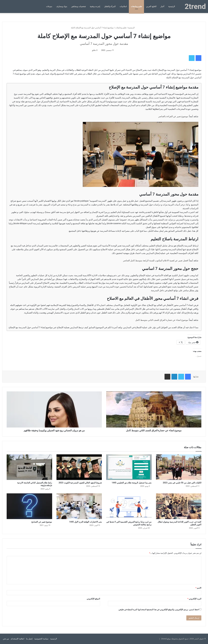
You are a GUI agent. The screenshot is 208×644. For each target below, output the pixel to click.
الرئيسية (172, 6)
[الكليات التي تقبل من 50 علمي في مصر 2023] (179, 467)
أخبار (162, 6)
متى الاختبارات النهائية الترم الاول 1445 (86, 522)
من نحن (6, 639)
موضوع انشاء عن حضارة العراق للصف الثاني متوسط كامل (162, 320)
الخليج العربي (151, 6)
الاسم (198, 588)
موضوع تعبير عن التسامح (42, 522)
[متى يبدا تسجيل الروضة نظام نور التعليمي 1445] (129, 467)
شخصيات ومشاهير (78, 6)
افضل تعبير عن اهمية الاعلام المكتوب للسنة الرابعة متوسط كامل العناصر (156, 261)
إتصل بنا (29, 639)
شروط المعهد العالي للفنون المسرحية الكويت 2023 (80, 483)
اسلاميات (123, 6)
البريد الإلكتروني (194, 599)
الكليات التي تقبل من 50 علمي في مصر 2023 (182, 483)
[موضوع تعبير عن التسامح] (29, 506)
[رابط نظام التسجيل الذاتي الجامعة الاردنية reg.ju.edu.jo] (29, 467)
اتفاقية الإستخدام (17, 639)
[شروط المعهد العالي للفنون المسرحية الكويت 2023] (79, 467)
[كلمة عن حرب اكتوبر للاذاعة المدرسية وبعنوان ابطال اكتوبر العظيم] (179, 506)
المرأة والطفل (110, 6)
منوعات (49, 6)
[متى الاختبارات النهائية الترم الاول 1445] (79, 506)
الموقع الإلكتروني (93, 599)
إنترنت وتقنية (95, 6)
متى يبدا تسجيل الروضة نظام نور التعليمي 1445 (132, 483)
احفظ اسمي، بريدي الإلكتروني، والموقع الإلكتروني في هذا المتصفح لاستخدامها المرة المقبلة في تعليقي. (159, 610)
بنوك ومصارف (62, 6)
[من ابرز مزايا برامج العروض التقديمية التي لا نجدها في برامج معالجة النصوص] (129, 506)
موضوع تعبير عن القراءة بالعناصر (173, 116)
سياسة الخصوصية (41, 639)
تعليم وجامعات (136, 6)
